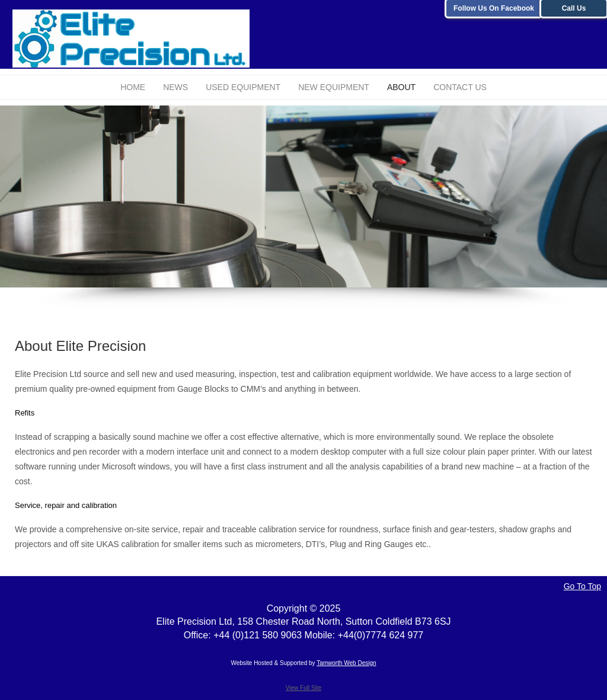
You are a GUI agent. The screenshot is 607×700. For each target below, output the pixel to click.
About (401, 87)
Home (133, 87)
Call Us (574, 8)
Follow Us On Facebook (494, 8)
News (175, 87)
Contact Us (460, 87)
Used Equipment (243, 87)
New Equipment (334, 87)
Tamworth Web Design (346, 663)
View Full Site (303, 688)
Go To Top (582, 586)
